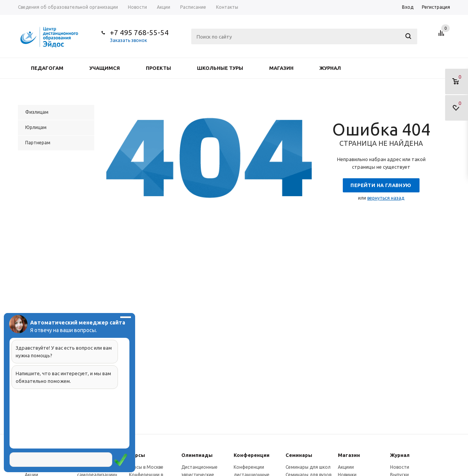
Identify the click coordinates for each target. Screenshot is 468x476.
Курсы (137, 455)
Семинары (299, 455)
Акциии (346, 467)
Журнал (330, 68)
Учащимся (105, 68)
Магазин (281, 68)
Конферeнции (252, 455)
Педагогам (47, 68)
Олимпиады (197, 455)
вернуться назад (386, 198)
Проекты (158, 68)
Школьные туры (220, 68)
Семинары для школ (308, 467)
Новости (400, 467)
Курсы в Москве (146, 467)
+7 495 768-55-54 (139, 32)
